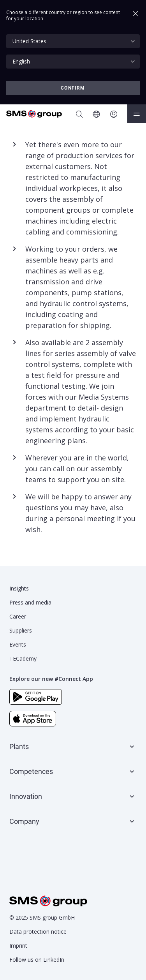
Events (18, 644)
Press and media (30, 602)
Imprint (18, 946)
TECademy (23, 658)
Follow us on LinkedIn (37, 960)
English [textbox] (21, 61)
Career (18, 616)
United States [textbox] (29, 41)
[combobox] (73, 41)
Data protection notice (38, 932)
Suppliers (21, 630)
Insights (19, 588)
